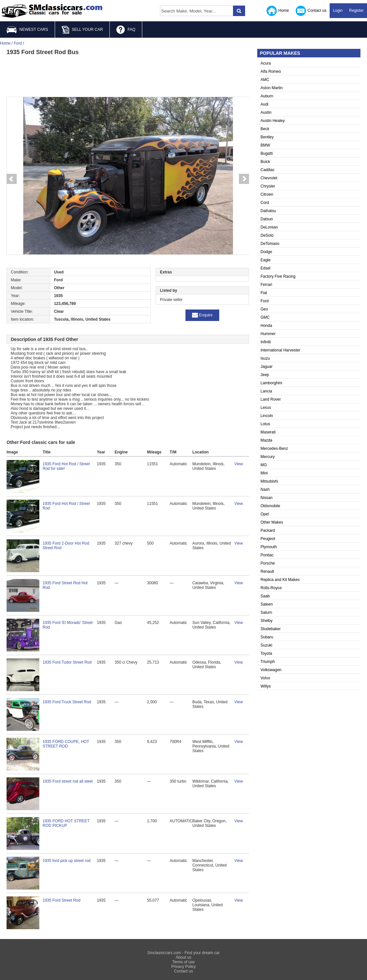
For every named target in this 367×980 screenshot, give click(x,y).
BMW (265, 145)
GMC (265, 317)
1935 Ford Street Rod (61, 900)
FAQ (126, 30)
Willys (266, 686)
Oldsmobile (270, 506)
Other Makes (272, 522)
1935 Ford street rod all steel (68, 781)
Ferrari (266, 285)
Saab (265, 596)
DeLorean (269, 227)
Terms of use (184, 962)
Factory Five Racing (278, 276)
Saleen (267, 604)
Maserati (268, 432)
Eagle (266, 260)
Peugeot (268, 539)
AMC (265, 80)
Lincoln (267, 416)
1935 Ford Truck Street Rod (67, 702)
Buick (265, 162)
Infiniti (266, 342)
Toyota (266, 653)
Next (244, 179)
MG (264, 465)
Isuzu (265, 358)
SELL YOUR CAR (82, 30)
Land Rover (271, 399)
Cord (265, 203)
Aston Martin (271, 88)
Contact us (311, 11)
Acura (266, 63)
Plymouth (269, 547)
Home (278, 11)
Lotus (265, 424)
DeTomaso (270, 244)
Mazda (266, 440)
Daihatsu (268, 211)
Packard (268, 530)
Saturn (266, 612)
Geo (264, 309)
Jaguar (267, 367)
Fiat (264, 293)
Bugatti (267, 153)
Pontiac (267, 555)
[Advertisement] (128, 75)
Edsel (265, 268)
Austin (266, 112)
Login (338, 10)
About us (183, 957)
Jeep (265, 375)
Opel (265, 514)
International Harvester (280, 350)
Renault (267, 571)
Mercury (268, 457)
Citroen (267, 194)
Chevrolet (269, 178)
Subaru (267, 637)
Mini (264, 473)
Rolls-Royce (271, 588)
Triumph (268, 662)
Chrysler (268, 186)
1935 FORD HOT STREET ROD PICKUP (66, 823)
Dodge (266, 252)
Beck (265, 129)
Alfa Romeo (271, 71)
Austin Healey (273, 121)
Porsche (268, 563)
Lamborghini (271, 383)
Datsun (267, 219)
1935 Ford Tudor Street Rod (67, 662)
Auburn (267, 96)
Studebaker (270, 629)
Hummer (268, 334)
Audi (264, 104)
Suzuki (266, 645)
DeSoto (267, 235)
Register (356, 10)
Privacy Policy (184, 967)
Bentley (267, 137)
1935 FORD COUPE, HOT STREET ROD (66, 744)
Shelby (267, 621)
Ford (265, 301)
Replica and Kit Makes (280, 580)
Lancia (266, 391)
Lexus (266, 408)
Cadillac (268, 170)
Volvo (265, 678)
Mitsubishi (269, 481)
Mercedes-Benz (274, 449)
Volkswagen (271, 670)
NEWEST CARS (27, 30)
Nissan (267, 498)
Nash (265, 490)
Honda (266, 326)
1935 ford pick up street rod (67, 861)
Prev (11, 179)
